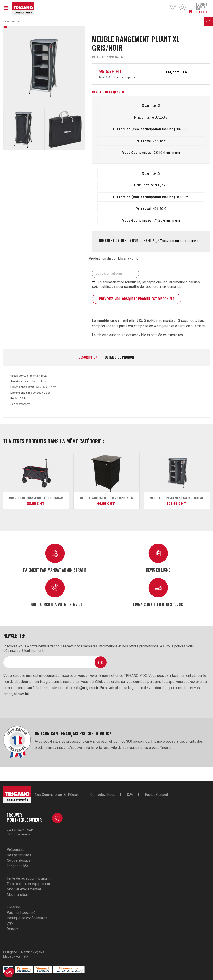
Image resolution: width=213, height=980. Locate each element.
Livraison (14, 907)
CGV (10, 923)
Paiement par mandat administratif (55, 570)
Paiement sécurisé (21, 913)
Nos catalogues (19, 860)
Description (88, 357)
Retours (13, 929)
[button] (9, 973)
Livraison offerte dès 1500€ (158, 604)
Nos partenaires (19, 855)
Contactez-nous (103, 795)
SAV (130, 795)
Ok (101, 662)
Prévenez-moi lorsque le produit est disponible (137, 299)
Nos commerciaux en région (57, 795)
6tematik (22, 956)
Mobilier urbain (18, 895)
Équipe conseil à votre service (55, 604)
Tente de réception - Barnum (28, 878)
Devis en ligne (158, 570)
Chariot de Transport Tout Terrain (36, 498)
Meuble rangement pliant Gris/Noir (106, 498)
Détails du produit (120, 357)
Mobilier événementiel (24, 889)
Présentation (17, 850)
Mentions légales (33, 952)
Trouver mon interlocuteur (179, 241)
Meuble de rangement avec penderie (177, 498)
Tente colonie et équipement (28, 884)
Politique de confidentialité (27, 918)
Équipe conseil (156, 795)
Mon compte (182, 7)
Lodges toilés (17, 866)
